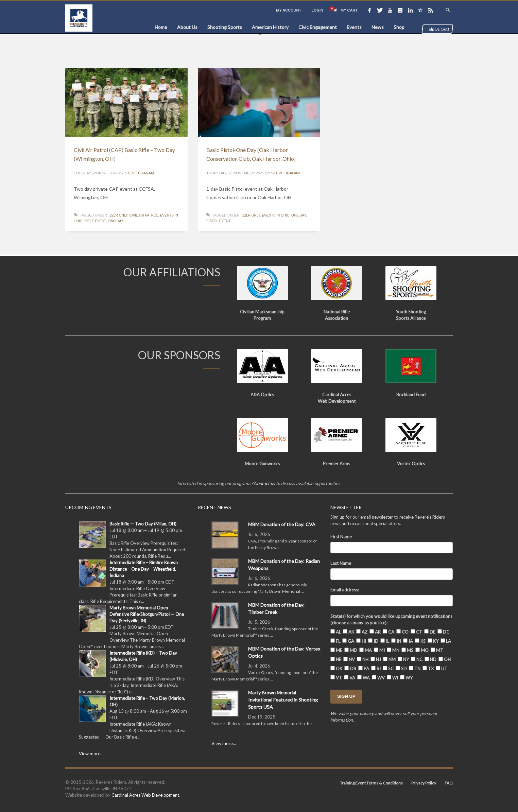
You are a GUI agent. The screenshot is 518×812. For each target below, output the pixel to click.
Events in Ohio (275, 215)
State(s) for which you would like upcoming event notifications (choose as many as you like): (391, 619)
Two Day (116, 221)
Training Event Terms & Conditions (371, 783)
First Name (341, 537)
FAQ (449, 783)
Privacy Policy (424, 783)
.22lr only (118, 215)
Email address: (345, 590)
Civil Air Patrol (144, 215)
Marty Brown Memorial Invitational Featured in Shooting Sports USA (283, 700)
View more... (91, 754)
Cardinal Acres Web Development (145, 795)
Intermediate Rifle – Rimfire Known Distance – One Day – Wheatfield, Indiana (144, 569)
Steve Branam (139, 173)
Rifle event (95, 221)
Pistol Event (218, 221)
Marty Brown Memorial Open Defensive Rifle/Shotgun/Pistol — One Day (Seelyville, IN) (147, 614)
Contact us (264, 483)
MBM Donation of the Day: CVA (282, 524)
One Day (299, 215)
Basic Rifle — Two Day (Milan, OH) (143, 524)
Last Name (341, 563)
